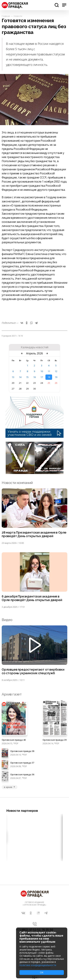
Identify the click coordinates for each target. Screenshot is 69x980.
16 (34, 377)
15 (27, 377)
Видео (7, 620)
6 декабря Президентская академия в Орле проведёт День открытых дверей (32, 598)
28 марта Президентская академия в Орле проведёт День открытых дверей (34, 534)
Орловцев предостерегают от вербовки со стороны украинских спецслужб (33, 671)
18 (49, 377)
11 (49, 371)
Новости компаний (17, 483)
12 (56, 371)
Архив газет (12, 694)
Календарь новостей (35, 347)
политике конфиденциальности (38, 965)
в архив (10, 787)
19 (56, 377)
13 (13, 377)
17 (42, 377)
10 (42, 371)
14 (20, 377)
